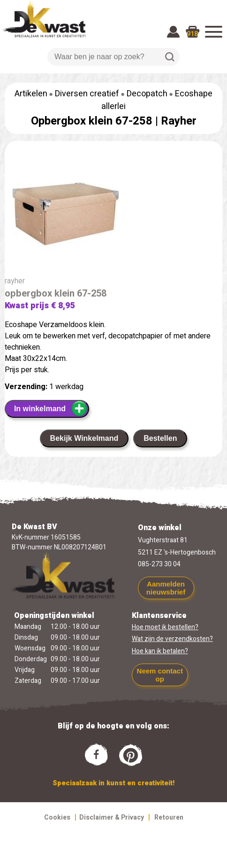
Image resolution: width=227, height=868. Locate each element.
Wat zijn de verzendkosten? (172, 639)
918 (192, 34)
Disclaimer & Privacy (112, 817)
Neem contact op (160, 675)
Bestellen (160, 438)
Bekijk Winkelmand (84, 438)
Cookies (57, 817)
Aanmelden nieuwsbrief (166, 588)
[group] (113, 215)
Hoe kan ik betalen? (160, 651)
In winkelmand (51, 408)
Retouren (169, 817)
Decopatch (147, 94)
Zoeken (170, 57)
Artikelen (31, 94)
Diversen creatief (87, 94)
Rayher (179, 121)
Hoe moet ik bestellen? (165, 627)
